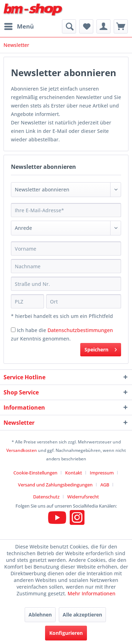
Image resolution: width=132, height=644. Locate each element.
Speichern (101, 348)
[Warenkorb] (121, 26)
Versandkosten (22, 450)
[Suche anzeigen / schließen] (69, 26)
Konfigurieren (66, 633)
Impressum (102, 473)
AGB (105, 485)
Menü (19, 26)
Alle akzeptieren (82, 615)
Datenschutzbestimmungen (80, 330)
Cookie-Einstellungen (35, 473)
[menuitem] (19, 26)
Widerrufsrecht (83, 497)
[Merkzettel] (86, 26)
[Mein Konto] (103, 26)
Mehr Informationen (92, 593)
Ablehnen (40, 615)
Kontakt (74, 473)
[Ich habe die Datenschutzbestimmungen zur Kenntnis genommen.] (13, 330)
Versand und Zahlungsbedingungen (55, 485)
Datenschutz (46, 497)
